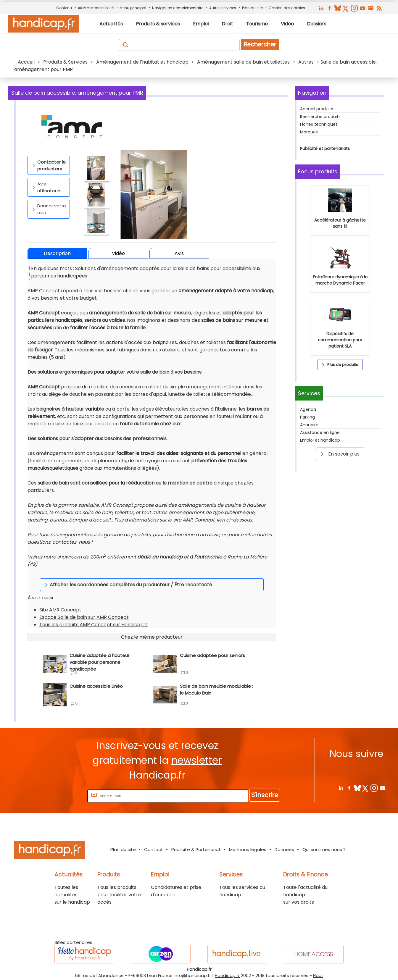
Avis (179, 253)
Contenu (64, 8)
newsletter (197, 753)
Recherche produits (320, 117)
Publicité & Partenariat (196, 842)
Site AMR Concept (60, 602)
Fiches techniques (319, 124)
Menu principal (133, 8)
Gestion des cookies (287, 8)
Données (284, 842)
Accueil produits (317, 109)
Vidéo (118, 253)
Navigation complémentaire (178, 8)
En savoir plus (339, 454)
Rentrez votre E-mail (62, 788)
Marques (309, 132)
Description (57, 253)
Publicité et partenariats (325, 148)
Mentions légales (248, 842)
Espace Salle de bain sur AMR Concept (84, 610)
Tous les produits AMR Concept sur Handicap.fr (94, 617)
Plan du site (252, 8)
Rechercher (260, 45)
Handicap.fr (227, 968)
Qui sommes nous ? (324, 842)
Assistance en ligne (320, 432)
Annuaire (309, 425)
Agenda (308, 409)
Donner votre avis (48, 209)
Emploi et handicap (320, 440)
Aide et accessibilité (96, 8)
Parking (307, 417)
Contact (154, 842)
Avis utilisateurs (46, 187)
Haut (318, 968)
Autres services (223, 8)
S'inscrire (265, 788)
